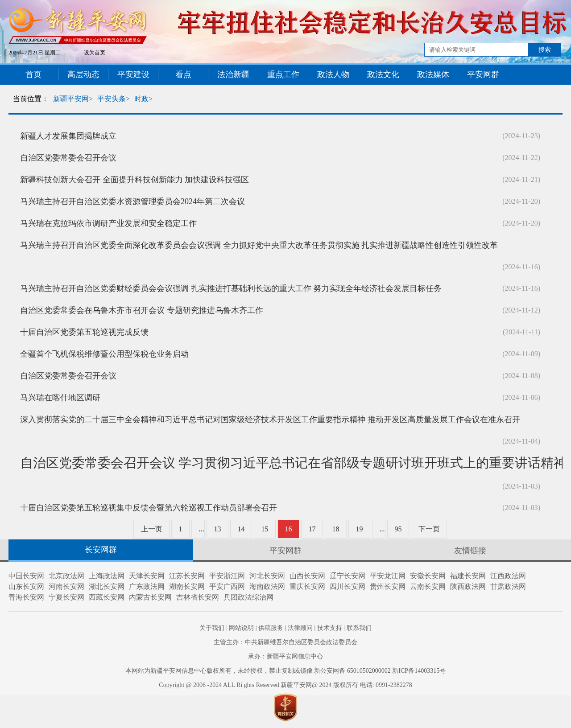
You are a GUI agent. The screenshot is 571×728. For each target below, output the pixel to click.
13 (218, 529)
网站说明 (241, 628)
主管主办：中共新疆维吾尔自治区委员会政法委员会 (285, 642)
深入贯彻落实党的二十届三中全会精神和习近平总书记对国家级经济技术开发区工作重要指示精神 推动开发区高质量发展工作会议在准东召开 (270, 420)
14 (241, 529)
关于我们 (212, 628)
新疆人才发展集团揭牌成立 (68, 136)
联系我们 (359, 628)
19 (360, 529)
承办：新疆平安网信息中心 (285, 656)
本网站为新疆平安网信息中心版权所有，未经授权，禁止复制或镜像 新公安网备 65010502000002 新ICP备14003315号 (285, 671)
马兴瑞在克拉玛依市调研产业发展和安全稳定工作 (108, 223)
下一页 (429, 529)
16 (289, 529)
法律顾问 (300, 628)
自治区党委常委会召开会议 (68, 158)
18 (336, 529)
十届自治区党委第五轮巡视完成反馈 (84, 332)
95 (398, 529)
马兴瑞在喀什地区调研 (60, 398)
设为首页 (95, 53)
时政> (143, 99)
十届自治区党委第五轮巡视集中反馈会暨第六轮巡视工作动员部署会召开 (149, 508)
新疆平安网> (73, 99)
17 (312, 529)
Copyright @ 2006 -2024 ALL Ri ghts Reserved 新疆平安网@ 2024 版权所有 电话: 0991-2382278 (285, 685)
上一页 (152, 529)
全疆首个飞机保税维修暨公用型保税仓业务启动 (104, 354)
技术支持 (330, 628)
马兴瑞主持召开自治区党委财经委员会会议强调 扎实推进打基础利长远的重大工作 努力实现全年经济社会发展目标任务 (231, 288)
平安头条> (114, 99)
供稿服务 (271, 628)
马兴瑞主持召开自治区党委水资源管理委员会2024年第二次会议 (132, 202)
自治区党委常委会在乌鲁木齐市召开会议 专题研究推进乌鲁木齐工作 (142, 310)
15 (265, 529)
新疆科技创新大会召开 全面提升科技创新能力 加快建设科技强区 (134, 180)
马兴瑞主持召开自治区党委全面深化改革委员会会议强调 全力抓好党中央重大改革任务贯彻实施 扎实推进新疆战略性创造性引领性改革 (259, 245)
